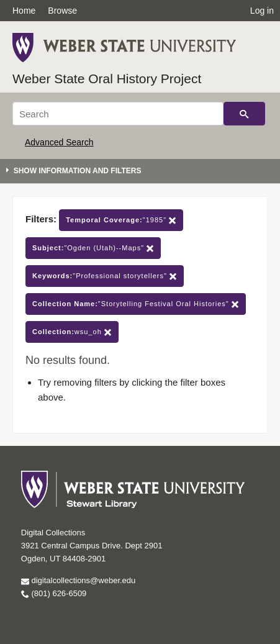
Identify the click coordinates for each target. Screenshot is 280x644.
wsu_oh (72, 332)
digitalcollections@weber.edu (78, 580)
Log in (262, 11)
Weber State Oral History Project (107, 79)
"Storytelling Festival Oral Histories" (136, 304)
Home (24, 11)
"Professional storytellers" (105, 276)
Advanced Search (59, 142)
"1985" (121, 220)
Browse (62, 11)
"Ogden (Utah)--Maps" (93, 248)
